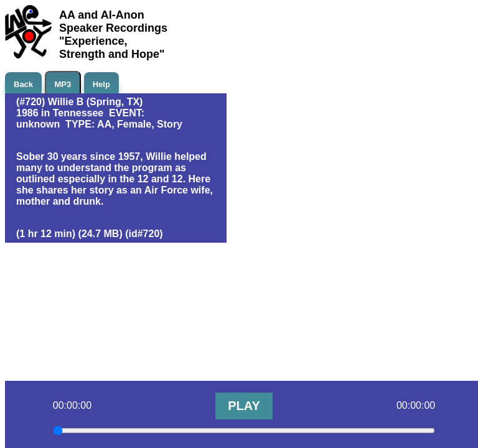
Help (101, 84)
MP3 (63, 84)
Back (23, 84)
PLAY (244, 406)
